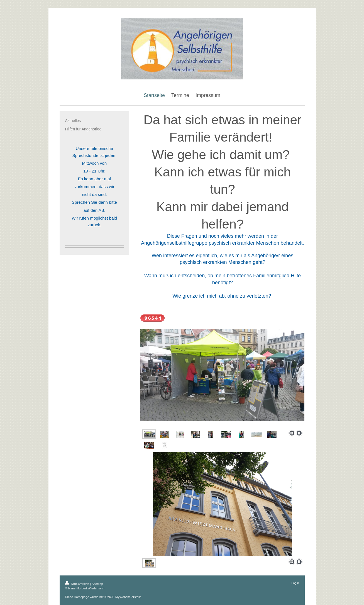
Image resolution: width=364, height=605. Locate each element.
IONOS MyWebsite (118, 597)
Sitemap (97, 584)
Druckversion (78, 584)
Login (295, 583)
